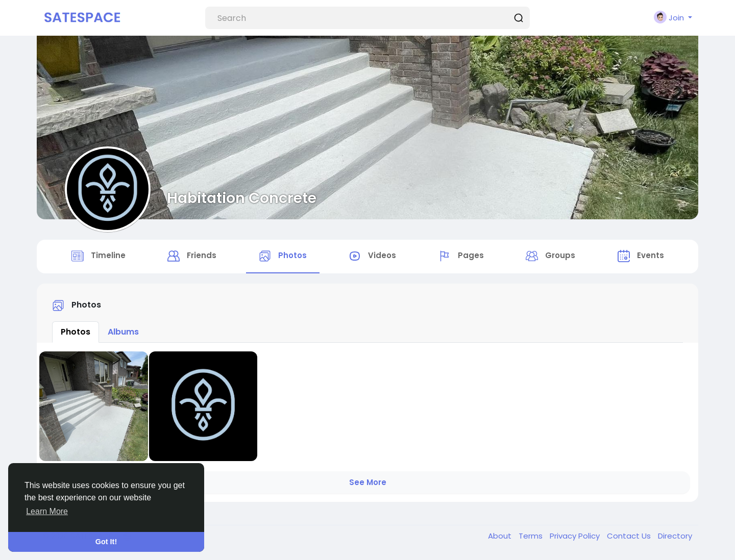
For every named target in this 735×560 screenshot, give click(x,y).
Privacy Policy (576, 536)
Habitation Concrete (242, 198)
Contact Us (630, 536)
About (501, 536)
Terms (532, 536)
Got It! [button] (106, 542)
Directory (675, 536)
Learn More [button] (47, 511)
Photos (76, 332)
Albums (123, 332)
